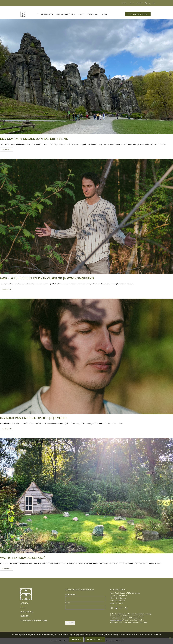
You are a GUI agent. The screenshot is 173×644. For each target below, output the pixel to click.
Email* (68, 603)
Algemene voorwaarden (34, 620)
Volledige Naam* (71, 595)
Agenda (124, 3)
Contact (140, 3)
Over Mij (25, 616)
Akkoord (76, 639)
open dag (143, 622)
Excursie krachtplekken (66, 14)
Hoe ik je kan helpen (45, 14)
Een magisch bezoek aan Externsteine (34, 139)
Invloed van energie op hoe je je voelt (34, 418)
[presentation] (84, 615)
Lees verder (8, 149)
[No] (170, 638)
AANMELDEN (70, 623)
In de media (93, 14)
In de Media (27, 612)
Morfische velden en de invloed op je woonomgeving (47, 278)
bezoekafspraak (116, 620)
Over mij (104, 14)
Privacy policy (95, 639)
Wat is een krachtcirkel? (23, 558)
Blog (132, 3)
